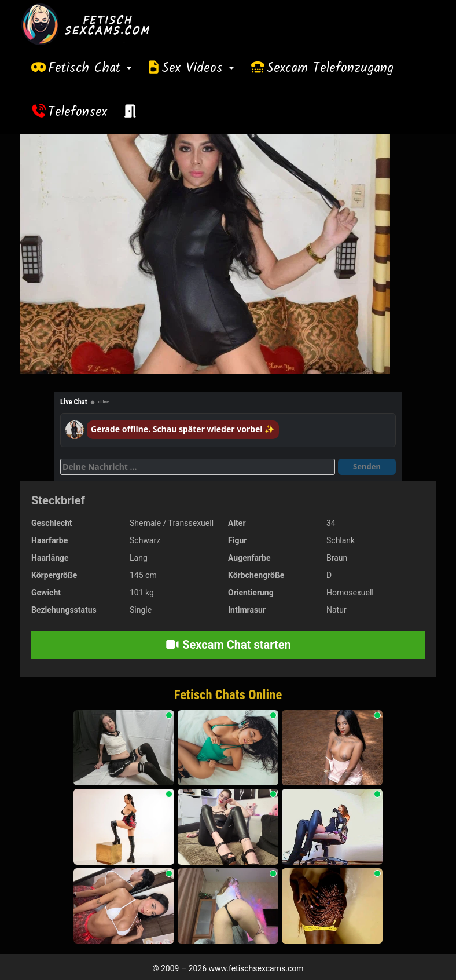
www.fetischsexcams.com (256, 968)
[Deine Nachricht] (198, 467)
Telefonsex (78, 112)
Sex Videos (198, 68)
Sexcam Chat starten (228, 645)
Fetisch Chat (90, 68)
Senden (367, 466)
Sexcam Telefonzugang (330, 68)
